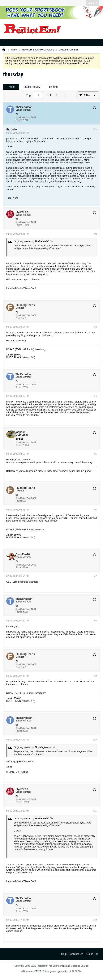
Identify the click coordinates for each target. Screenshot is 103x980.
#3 (95, 327)
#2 (95, 234)
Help (64, 954)
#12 (95, 920)
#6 (95, 510)
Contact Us (76, 954)
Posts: (19, 120)
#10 (95, 740)
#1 (95, 129)
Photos (54, 87)
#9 (95, 676)
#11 (95, 811)
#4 (95, 396)
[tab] (11, 87)
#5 (95, 454)
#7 (95, 576)
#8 (95, 621)
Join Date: (21, 117)
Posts (11, 87)
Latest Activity (32, 87)
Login (93, 3)
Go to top (92, 954)
